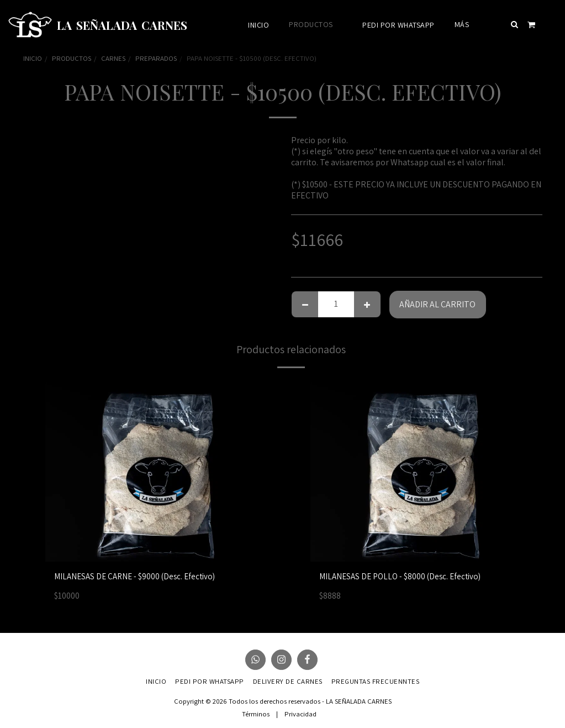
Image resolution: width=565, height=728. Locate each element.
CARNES (113, 58)
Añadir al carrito (437, 304)
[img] (167, 470)
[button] (515, 24)
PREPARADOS (156, 58)
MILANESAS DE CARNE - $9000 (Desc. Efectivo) (138, 577)
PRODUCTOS (72, 58)
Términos (256, 714)
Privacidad (300, 714)
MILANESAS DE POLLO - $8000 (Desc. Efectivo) (404, 577)
